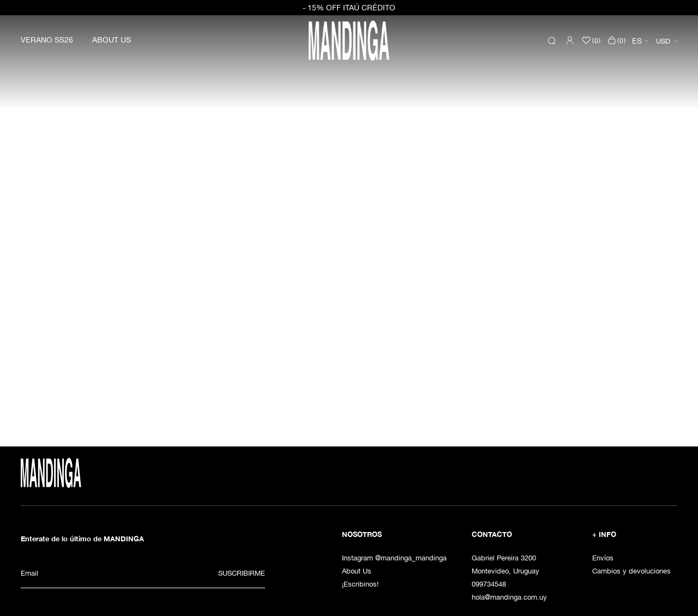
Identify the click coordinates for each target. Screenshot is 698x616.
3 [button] (361, 390)
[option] (349, 212)
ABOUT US (112, 40)
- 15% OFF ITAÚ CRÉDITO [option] (349, 8)
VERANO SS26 (47, 40)
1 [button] (336, 390)
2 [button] (348, 390)
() (616, 40)
